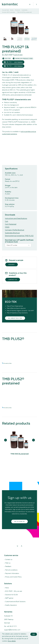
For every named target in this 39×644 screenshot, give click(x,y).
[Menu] (30, 4)
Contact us (13, 280)
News (7, 588)
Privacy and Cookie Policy (13, 577)
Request (12, 265)
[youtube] (22, 546)
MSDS (7, 227)
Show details (12, 641)
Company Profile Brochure (15, 230)
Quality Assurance (11, 605)
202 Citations (18, 62)
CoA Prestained (11, 224)
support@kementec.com (12, 630)
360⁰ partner (9, 598)
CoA (7, 221)
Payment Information (12, 573)
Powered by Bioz (7, 363)
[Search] (36, 4)
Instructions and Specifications (16, 218)
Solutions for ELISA (11, 595)
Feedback (8, 566)
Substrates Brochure (12, 233)
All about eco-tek (15, 318)
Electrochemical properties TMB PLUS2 (19, 236)
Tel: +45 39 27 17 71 (10, 626)
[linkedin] (17, 546)
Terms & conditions (11, 570)
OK (34, 634)
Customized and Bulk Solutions (15, 602)
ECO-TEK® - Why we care (14, 591)
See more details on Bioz (31, 363)
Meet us (8, 563)
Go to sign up (19, 521)
